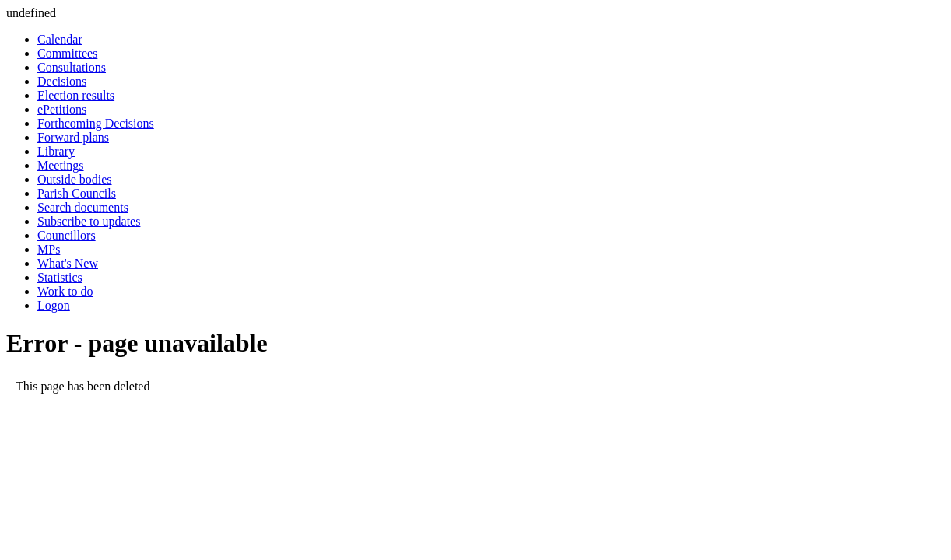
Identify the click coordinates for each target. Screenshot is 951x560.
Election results (76, 95)
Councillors (67, 235)
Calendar (60, 39)
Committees (67, 53)
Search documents (83, 207)
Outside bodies (75, 179)
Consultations (72, 67)
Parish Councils (77, 193)
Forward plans (73, 137)
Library (56, 151)
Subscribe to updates (89, 221)
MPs (49, 249)
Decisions (62, 81)
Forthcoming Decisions (96, 123)
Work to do (65, 291)
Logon (54, 305)
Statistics (60, 277)
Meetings (61, 165)
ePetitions (62, 109)
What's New (68, 263)
